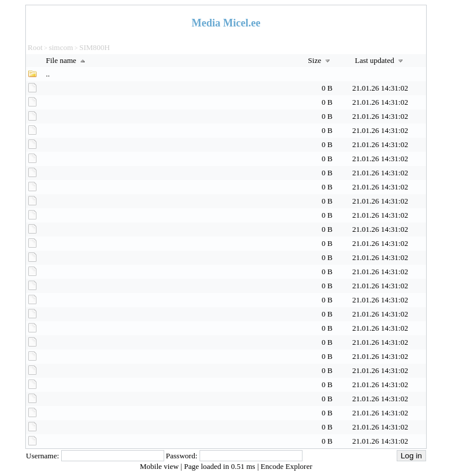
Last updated (380, 60)
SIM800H (95, 47)
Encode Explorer (287, 466)
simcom (61, 47)
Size (320, 60)
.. (48, 74)
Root (35, 47)
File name (67, 60)
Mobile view (160, 466)
